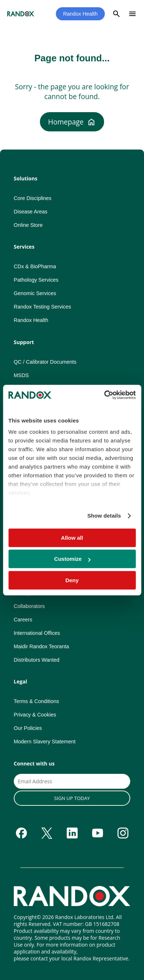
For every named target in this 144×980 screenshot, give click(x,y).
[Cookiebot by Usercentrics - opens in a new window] (104, 395)
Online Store (28, 225)
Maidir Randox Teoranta (42, 646)
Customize (72, 559)
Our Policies (28, 728)
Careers (23, 620)
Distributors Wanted (37, 660)
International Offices (37, 633)
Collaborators (29, 606)
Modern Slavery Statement (45, 742)
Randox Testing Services (42, 307)
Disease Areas (31, 212)
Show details (104, 516)
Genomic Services (35, 293)
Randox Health (80, 14)
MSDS (21, 375)
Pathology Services (36, 280)
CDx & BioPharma (35, 266)
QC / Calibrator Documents (45, 362)
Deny (72, 580)
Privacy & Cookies (35, 715)
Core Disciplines (33, 198)
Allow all (72, 538)
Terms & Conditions (36, 701)
